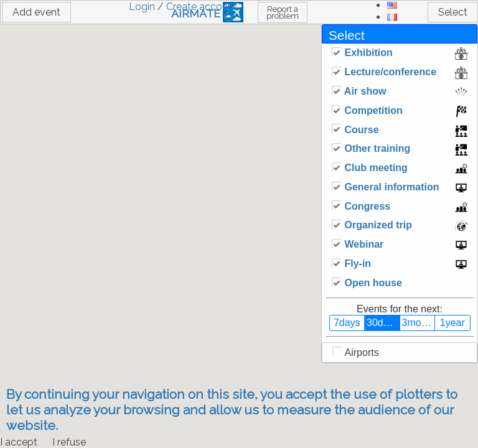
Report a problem (283, 12)
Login (142, 7)
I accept (19, 442)
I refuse (69, 442)
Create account (202, 7)
